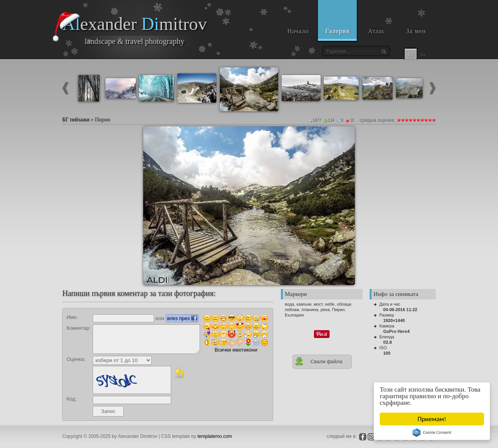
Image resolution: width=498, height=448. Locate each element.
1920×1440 (394, 320)
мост (318, 304)
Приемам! (432, 419)
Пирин (338, 310)
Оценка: (76, 359)
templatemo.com (215, 436)
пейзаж (292, 310)
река (325, 310)
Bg (410, 54)
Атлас (377, 31)
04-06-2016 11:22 (400, 310)
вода (289, 304)
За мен (416, 31)
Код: (72, 399)
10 (434, 120)
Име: (72, 317)
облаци (344, 304)
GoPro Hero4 (396, 331)
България (294, 315)
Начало (298, 31)
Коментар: (79, 328)
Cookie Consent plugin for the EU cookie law (432, 432)
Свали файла (319, 361)
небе (330, 304)
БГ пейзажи (76, 120)
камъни (304, 304)
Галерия (337, 31)
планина (310, 310)
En (423, 54)
